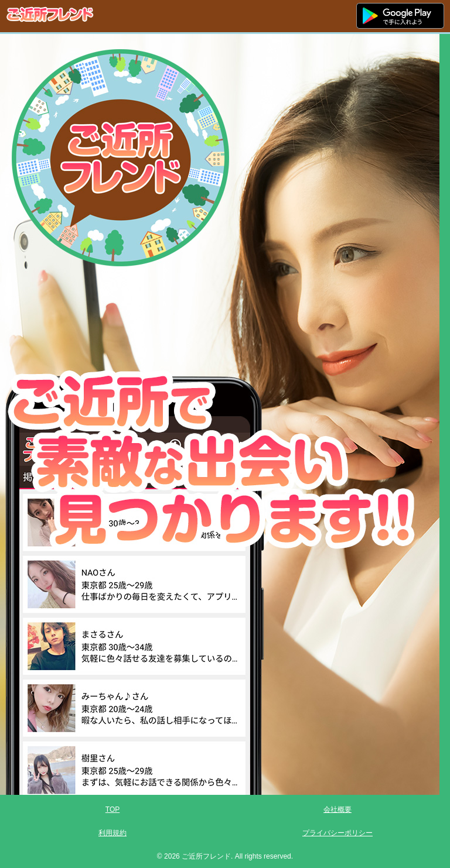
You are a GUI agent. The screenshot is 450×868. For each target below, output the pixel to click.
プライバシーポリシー (337, 833)
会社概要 (337, 809)
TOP (112, 809)
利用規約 (112, 833)
